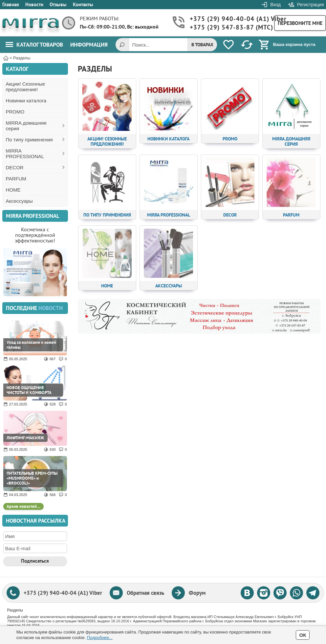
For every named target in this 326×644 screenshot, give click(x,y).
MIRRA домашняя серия (26, 126)
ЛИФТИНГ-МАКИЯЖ (25, 438)
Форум (197, 593)
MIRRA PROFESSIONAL (25, 154)
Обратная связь (145, 593)
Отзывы (58, 4)
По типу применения (29, 140)
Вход (275, 5)
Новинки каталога (26, 101)
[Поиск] (122, 45)
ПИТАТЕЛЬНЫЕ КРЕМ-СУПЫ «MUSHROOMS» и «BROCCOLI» (32, 478)
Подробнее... (100, 638)
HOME (13, 190)
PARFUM (16, 179)
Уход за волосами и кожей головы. (31, 345)
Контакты (83, 4)
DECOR (15, 167)
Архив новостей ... (23, 506)
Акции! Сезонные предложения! (26, 87)
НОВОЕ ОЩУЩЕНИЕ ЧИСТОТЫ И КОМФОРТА (29, 390)
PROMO (15, 112)
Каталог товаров (34, 45)
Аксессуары (19, 201)
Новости (34, 4)
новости (51, 308)
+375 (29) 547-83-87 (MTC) (229, 27)
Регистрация (311, 5)
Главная (11, 4)
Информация (89, 45)
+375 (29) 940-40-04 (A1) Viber (229, 19)
